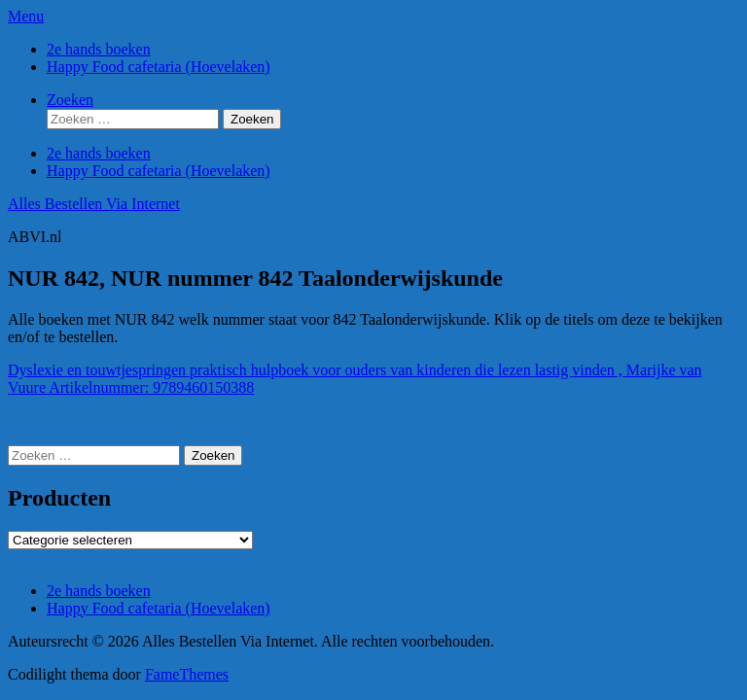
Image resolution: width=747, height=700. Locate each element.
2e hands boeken (99, 49)
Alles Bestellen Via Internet (94, 204)
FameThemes (187, 674)
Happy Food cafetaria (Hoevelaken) (159, 67)
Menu (26, 16)
